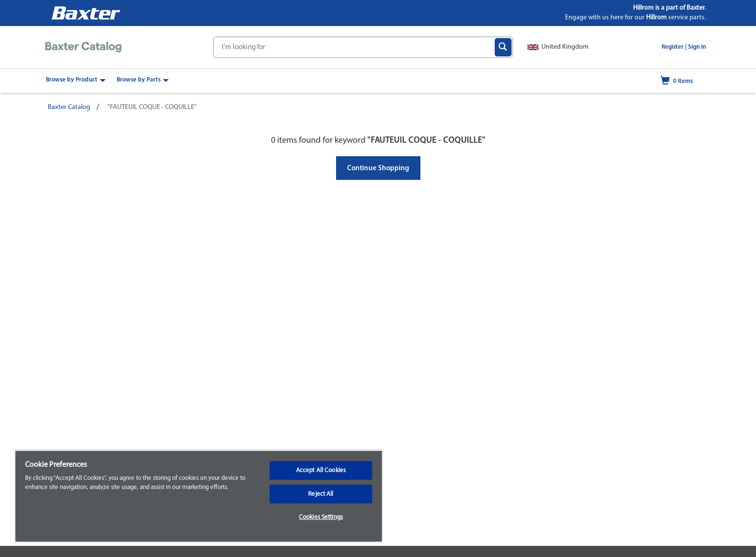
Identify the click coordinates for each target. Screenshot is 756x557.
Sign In (697, 47)
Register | (674, 47)
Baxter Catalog (69, 107)
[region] (199, 496)
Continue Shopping (378, 169)
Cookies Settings (321, 517)
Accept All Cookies (321, 470)
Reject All (321, 494)
